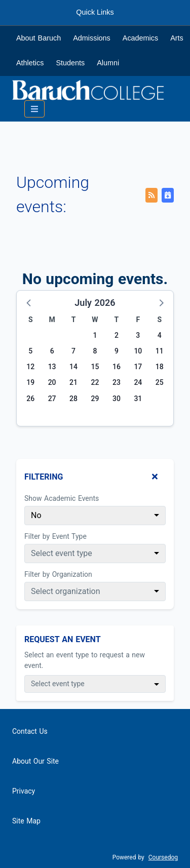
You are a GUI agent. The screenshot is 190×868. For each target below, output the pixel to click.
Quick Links (95, 12)
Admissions (92, 38)
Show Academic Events (62, 498)
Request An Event (63, 639)
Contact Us (30, 731)
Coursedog (163, 857)
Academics (140, 38)
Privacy (24, 791)
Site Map (26, 821)
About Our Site (35, 761)
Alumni (108, 63)
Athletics (30, 63)
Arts (177, 38)
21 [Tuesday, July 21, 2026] (73, 382)
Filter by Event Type (55, 536)
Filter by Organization (58, 574)
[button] (29, 302)
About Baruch (39, 38)
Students (70, 63)
